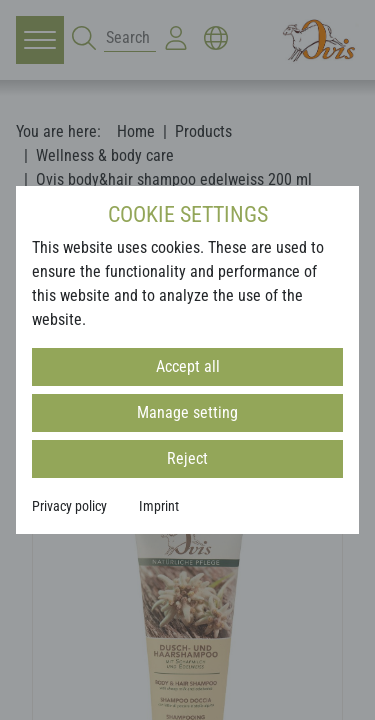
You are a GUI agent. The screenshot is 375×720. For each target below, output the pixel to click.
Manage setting (187, 412)
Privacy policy (69, 506)
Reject (187, 458)
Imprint (159, 506)
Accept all (188, 366)
